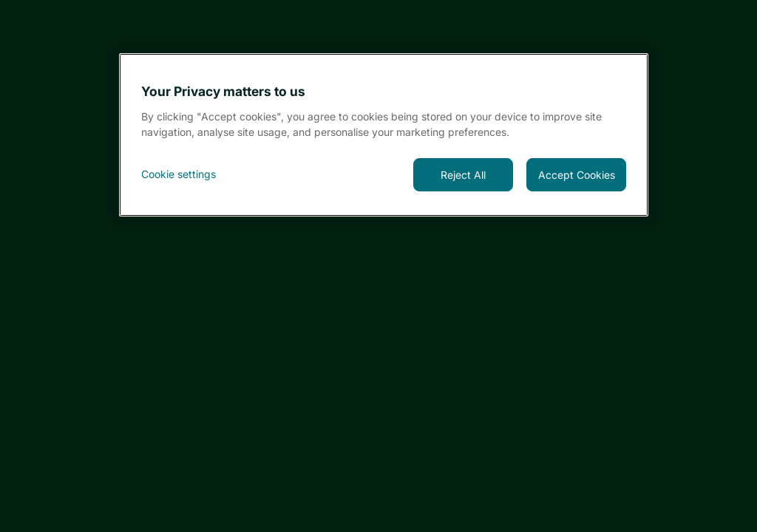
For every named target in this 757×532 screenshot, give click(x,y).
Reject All (463, 175)
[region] (384, 135)
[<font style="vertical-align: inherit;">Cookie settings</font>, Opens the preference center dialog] (191, 174)
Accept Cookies (577, 175)
